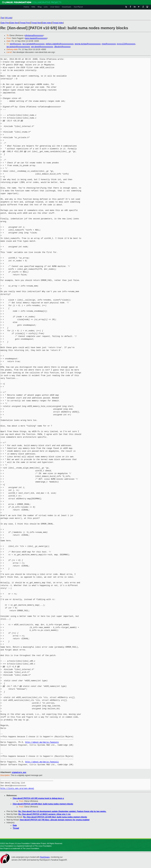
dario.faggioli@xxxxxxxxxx (36, 38)
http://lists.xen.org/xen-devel (17, 788)
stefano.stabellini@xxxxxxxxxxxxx (60, 44)
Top (2, 18)
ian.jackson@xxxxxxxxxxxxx (18, 47)
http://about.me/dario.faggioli (42, 742)
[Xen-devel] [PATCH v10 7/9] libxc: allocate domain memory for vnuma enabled (55, 820)
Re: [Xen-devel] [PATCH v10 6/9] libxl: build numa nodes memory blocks (55, 817)
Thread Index (58, 23)
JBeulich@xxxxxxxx (62, 47)
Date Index (47, 23)
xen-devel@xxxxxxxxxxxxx (42, 47)
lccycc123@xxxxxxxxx (126, 44)
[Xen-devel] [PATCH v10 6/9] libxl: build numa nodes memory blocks (43, 804)
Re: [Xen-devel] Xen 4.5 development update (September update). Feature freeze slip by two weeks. (62, 811)
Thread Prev (25, 23)
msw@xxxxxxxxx (109, 44)
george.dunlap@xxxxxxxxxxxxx (88, 44)
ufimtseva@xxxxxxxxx (34, 35)
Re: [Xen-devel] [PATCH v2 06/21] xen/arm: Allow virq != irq (44, 814)
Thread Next (36, 23)
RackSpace (45, 857)
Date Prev (5, 23)
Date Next (14, 23)
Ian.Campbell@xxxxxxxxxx (34, 44)
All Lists (9, 18)
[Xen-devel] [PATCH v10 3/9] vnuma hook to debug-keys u (38, 798)
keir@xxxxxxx (16, 44)
